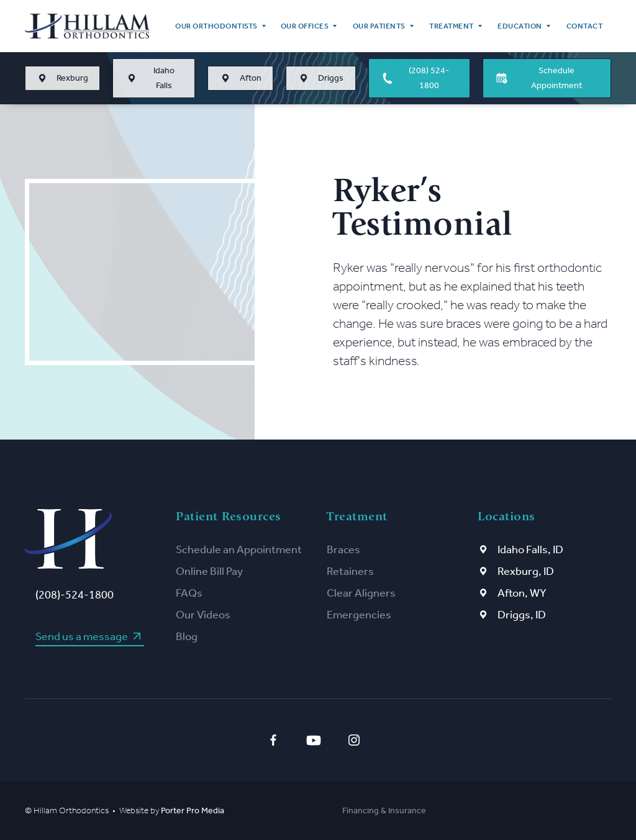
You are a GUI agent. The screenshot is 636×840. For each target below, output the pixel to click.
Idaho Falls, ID (530, 549)
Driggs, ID (522, 615)
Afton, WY (522, 593)
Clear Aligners (361, 593)
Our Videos (203, 615)
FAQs (189, 593)
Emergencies (359, 615)
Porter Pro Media (193, 811)
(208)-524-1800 (75, 595)
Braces (343, 549)
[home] (87, 26)
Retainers (350, 571)
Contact (585, 26)
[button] (219, 26)
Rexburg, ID (526, 571)
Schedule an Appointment (239, 549)
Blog (187, 636)
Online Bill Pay (209, 571)
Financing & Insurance (384, 811)
